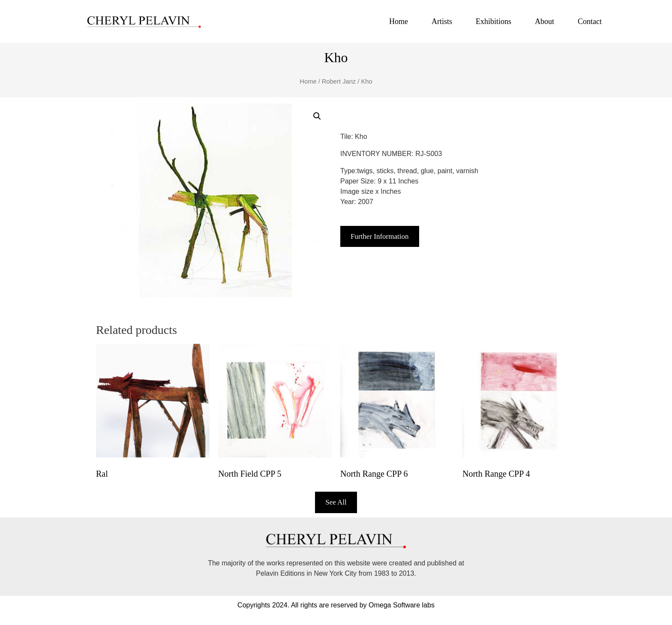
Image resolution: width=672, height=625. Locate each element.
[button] (317, 116)
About (544, 21)
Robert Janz (339, 81)
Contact (590, 21)
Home (399, 21)
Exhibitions (493, 21)
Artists (442, 21)
